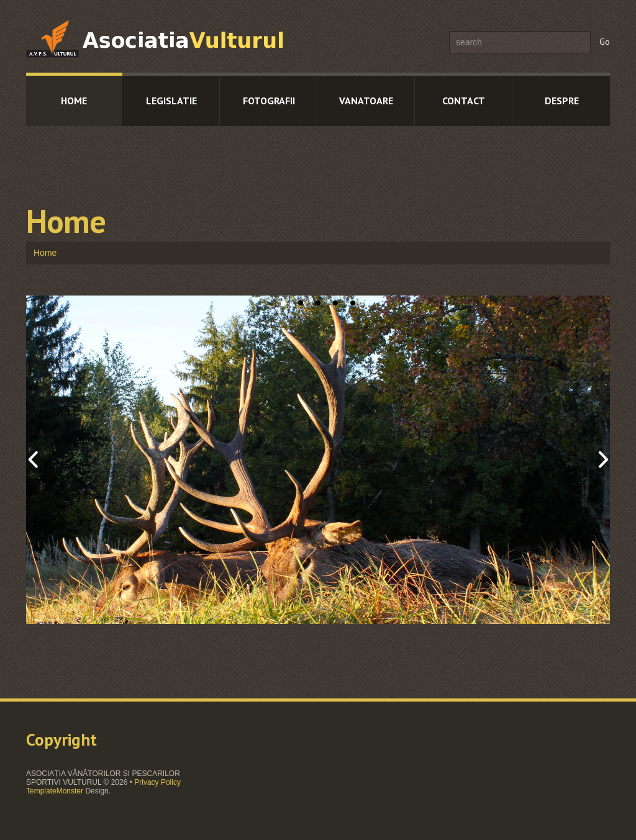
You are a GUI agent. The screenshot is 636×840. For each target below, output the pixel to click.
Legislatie (171, 101)
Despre (562, 101)
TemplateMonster (55, 791)
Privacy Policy (157, 782)
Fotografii (269, 101)
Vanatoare (366, 101)
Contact (464, 101)
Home (74, 101)
